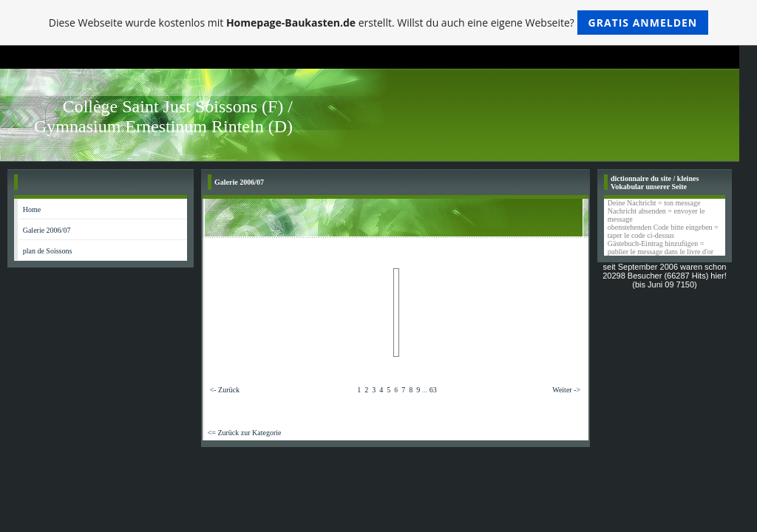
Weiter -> (566, 390)
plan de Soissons (48, 251)
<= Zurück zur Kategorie (245, 433)
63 (433, 390)
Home (32, 209)
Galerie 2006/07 (47, 230)
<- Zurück (225, 390)
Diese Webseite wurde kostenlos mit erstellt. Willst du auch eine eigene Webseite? (379, 23)
